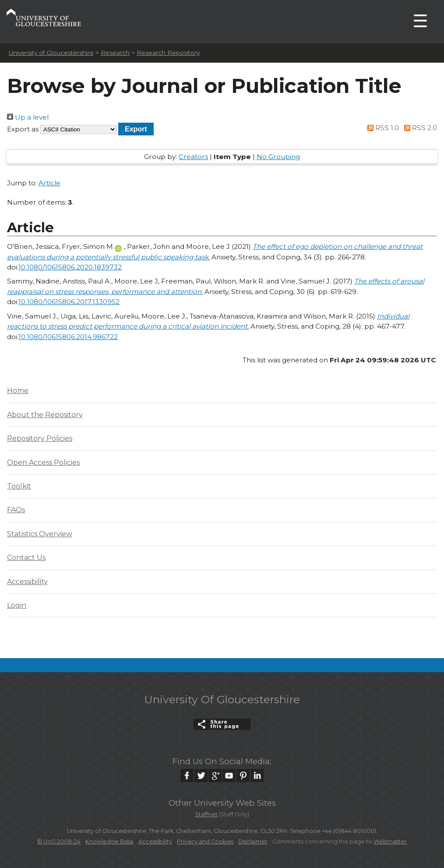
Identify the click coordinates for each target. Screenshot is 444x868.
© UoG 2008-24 (59, 841)
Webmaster (390, 841)
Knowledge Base (109, 841)
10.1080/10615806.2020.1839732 (70, 267)
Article (49, 183)
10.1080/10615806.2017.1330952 (69, 302)
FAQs (16, 510)
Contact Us (26, 558)
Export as (23, 129)
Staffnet (206, 814)
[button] (136, 129)
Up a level (28, 117)
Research (115, 53)
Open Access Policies (43, 462)
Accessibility (27, 582)
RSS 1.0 (382, 128)
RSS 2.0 (419, 128)
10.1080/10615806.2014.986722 (68, 337)
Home (18, 391)
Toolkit (19, 486)
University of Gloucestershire (51, 53)
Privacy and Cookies (205, 841)
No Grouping (278, 157)
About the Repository (45, 415)
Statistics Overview (40, 534)
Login (17, 605)
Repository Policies (40, 438)
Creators (193, 157)
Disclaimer (253, 841)
